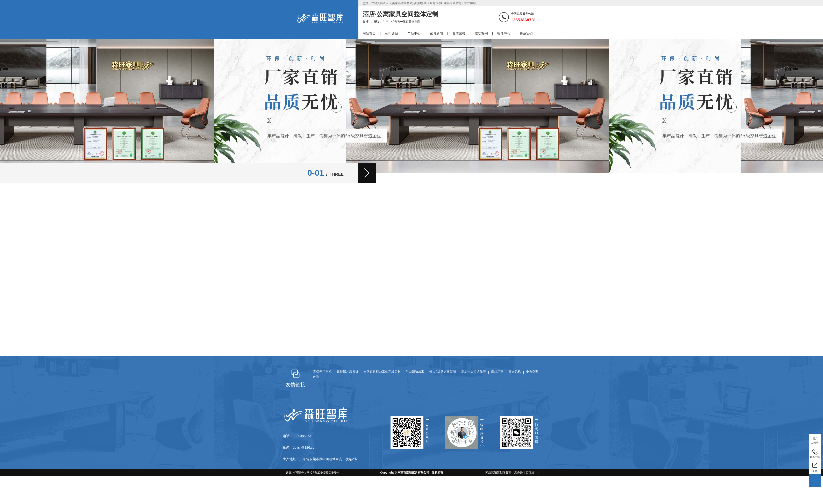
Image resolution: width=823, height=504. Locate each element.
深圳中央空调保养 (474, 372)
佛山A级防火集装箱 (443, 372)
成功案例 (481, 33)
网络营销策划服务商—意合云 (504, 473)
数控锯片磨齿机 (348, 372)
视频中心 (504, 33)
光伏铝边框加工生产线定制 (382, 372)
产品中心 (414, 33)
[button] (367, 173)
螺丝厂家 (497, 372)
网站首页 (369, 33)
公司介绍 (392, 33)
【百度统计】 (531, 473)
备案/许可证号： (311, 473)
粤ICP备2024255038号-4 (323, 473)
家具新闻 (436, 33)
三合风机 (515, 372)
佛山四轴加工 (415, 372)
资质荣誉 (459, 33)
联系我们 (526, 33)
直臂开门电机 (322, 372)
